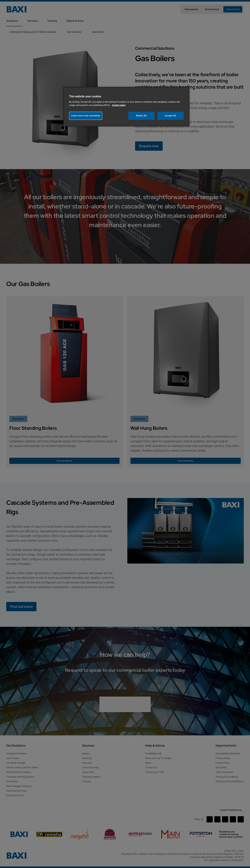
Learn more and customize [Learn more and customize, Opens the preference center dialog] (86, 116)
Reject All (141, 116)
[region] (126, 107)
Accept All (171, 116)
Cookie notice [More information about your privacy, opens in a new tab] (119, 105)
